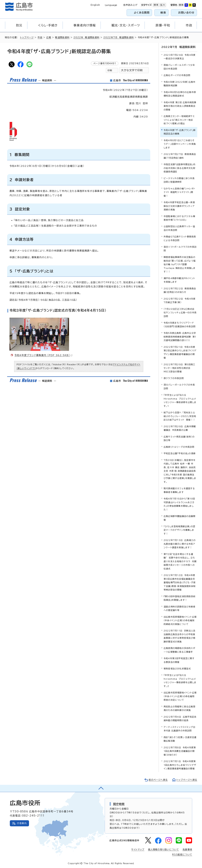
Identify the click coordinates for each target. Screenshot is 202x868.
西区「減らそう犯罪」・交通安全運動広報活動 (180, 739)
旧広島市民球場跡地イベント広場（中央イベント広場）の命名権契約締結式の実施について (180, 620)
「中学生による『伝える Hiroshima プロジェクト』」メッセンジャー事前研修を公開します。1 (180, 400)
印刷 (110, 70)
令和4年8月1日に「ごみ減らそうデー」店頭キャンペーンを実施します (180, 144)
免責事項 (187, 850)
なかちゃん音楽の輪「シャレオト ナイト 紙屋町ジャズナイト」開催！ (180, 192)
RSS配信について (182, 855)
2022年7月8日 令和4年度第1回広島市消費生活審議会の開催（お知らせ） (180, 751)
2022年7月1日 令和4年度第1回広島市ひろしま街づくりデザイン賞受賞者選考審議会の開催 (180, 765)
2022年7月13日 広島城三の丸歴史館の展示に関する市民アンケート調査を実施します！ (180, 544)
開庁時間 (119, 804)
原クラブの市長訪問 (174, 378)
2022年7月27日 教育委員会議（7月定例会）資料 (180, 156)
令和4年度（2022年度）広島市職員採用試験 (179, 84)
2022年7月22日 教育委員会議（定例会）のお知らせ (180, 290)
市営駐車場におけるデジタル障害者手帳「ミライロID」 (179, 218)
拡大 (162, 5)
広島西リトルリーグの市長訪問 (179, 447)
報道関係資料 (62, 37)
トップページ (27, 37)
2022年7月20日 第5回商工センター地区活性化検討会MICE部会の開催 (179, 368)
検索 (163, 13)
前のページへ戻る (158, 780)
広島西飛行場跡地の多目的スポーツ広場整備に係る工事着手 (179, 650)
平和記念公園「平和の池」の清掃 (180, 453)
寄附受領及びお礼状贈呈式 (177, 669)
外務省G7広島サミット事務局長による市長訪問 (180, 238)
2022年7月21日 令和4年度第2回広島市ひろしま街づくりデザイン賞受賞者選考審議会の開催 (180, 352)
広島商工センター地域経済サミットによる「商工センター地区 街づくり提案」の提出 (179, 120)
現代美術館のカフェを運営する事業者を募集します (179, 490)
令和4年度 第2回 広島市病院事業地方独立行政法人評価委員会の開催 (180, 106)
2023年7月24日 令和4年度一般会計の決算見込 (180, 57)
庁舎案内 (22, 823)
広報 (49, 37)
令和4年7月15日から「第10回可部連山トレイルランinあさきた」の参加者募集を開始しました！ (179, 504)
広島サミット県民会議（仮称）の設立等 (179, 438)
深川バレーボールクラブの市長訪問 (179, 387)
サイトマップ (138, 850)
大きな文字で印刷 (132, 70)
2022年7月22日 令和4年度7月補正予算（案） (180, 301)
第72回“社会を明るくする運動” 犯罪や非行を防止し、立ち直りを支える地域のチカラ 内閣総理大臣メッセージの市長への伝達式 (180, 561)
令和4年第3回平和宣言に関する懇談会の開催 (179, 660)
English (95, 5)
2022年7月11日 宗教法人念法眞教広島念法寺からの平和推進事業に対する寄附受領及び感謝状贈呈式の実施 (179, 636)
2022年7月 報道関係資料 (119, 37)
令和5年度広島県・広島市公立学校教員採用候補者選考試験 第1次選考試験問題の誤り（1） (180, 337)
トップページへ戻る (187, 780)
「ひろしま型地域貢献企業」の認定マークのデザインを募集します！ (179, 530)
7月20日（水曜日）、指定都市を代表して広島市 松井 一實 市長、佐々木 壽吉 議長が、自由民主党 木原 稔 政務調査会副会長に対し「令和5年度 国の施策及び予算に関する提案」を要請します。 (180, 471)
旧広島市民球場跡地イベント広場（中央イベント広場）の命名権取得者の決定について (180, 696)
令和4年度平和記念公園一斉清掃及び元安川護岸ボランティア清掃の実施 (179, 206)
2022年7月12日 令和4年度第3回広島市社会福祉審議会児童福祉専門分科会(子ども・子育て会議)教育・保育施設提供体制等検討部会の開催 (180, 582)
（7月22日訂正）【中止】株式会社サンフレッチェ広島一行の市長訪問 (180, 313)
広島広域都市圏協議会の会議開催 (179, 518)
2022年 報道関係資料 (86, 37)
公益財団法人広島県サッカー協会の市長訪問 (179, 228)
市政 (40, 37)
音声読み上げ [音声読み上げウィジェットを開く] (130, 5)
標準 (156, 5)
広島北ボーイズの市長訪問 (177, 75)
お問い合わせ (186, 13)
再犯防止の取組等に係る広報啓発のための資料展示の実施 (179, 708)
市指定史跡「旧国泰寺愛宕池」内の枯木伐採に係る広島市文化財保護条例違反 (180, 168)
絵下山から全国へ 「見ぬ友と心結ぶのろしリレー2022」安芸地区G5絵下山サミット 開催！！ (180, 416)
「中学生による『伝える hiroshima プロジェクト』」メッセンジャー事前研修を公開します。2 (180, 681)
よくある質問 (142, 13)
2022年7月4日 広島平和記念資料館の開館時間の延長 (180, 719)
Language (111, 5)
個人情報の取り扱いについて (164, 850)
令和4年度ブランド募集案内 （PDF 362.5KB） (43, 355)
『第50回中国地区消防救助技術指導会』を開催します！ (179, 598)
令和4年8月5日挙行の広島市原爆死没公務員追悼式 (180, 94)
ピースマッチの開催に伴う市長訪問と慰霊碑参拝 (179, 180)
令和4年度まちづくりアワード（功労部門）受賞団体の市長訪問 (180, 325)
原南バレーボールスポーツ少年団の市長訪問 (179, 67)
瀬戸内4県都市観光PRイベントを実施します (179, 280)
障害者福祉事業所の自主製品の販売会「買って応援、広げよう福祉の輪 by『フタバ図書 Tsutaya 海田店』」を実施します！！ (180, 264)
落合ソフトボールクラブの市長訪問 (180, 249)
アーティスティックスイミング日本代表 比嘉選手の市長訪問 (179, 729)
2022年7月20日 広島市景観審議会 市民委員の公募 (180, 428)
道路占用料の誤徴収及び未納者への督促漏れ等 (179, 608)
